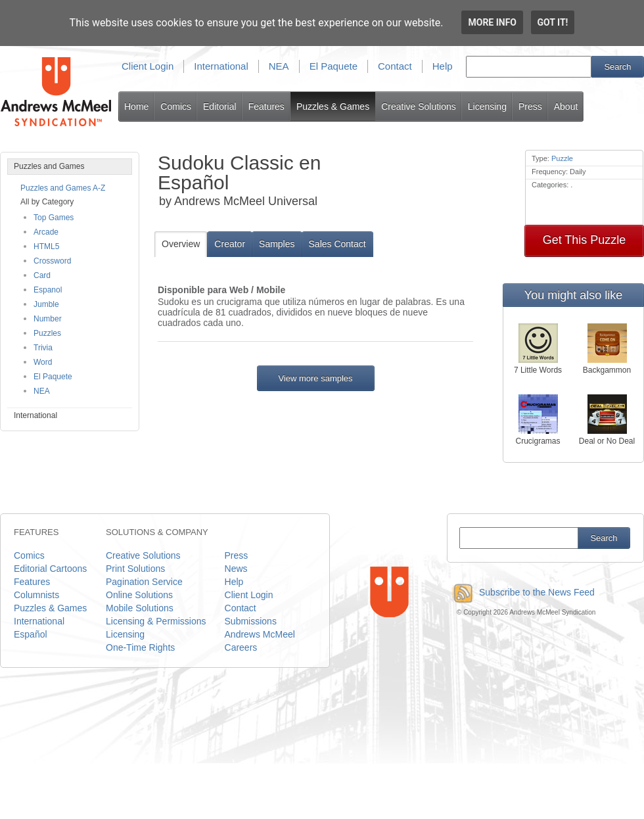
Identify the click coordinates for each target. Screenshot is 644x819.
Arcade (46, 232)
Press (530, 106)
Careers (241, 647)
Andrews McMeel (260, 634)
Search (617, 67)
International (221, 66)
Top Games (54, 218)
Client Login (148, 66)
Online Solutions (139, 595)
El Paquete (333, 66)
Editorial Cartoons (50, 569)
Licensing (487, 106)
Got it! (553, 22)
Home (136, 106)
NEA (279, 66)
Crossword (52, 261)
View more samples (315, 378)
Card (42, 275)
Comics (176, 106)
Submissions (251, 621)
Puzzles (47, 333)
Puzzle (562, 158)
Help (443, 66)
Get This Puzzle (585, 240)
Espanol (48, 290)
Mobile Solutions (140, 608)
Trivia (43, 348)
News (236, 569)
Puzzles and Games (49, 166)
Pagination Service (144, 582)
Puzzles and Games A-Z (63, 188)
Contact (395, 66)
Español (31, 634)
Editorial (220, 106)
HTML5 (46, 246)
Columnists (36, 595)
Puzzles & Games (333, 106)
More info (492, 22)
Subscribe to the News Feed (521, 592)
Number (48, 319)
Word (43, 362)
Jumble (46, 304)
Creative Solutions (419, 106)
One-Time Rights (140, 647)
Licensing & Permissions (156, 621)
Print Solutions (135, 569)
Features (266, 106)
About (566, 106)
